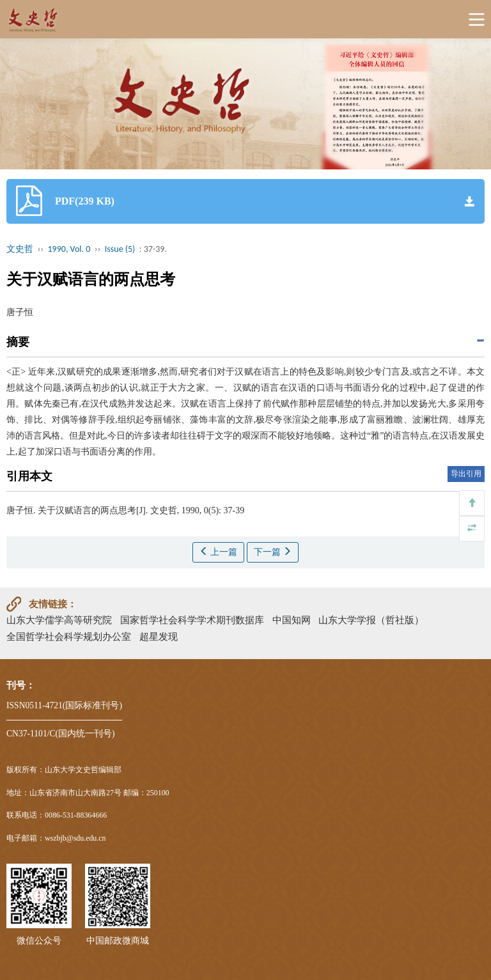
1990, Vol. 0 (69, 249)
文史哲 (20, 249)
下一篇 (273, 552)
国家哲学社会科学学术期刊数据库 (192, 620)
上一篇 (219, 552)
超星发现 (159, 636)
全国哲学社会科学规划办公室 (69, 636)
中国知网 (292, 620)
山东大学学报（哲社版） (371, 620)
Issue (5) (120, 249)
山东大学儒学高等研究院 (59, 620)
